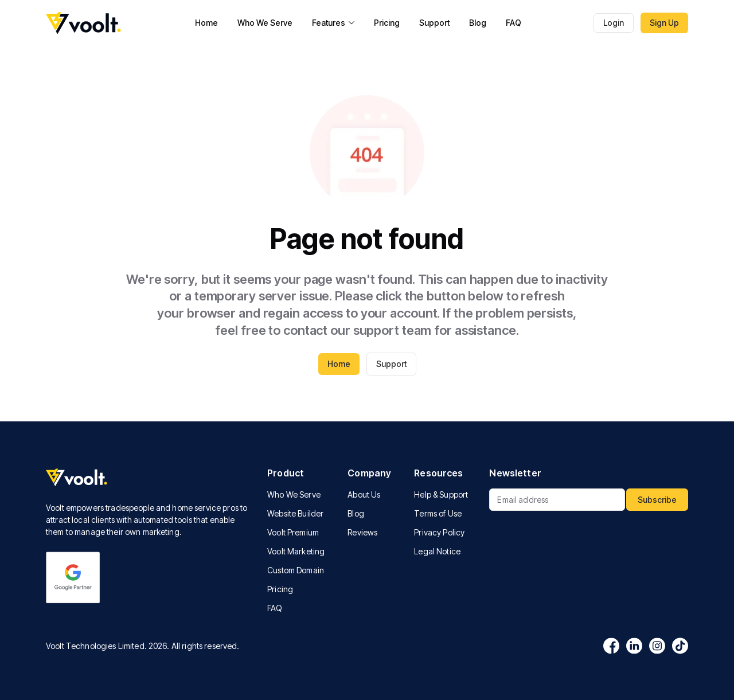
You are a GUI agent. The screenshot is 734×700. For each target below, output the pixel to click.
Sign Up (664, 23)
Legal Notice (437, 551)
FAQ (514, 23)
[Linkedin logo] (634, 646)
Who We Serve (265, 23)
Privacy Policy (439, 532)
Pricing (387, 23)
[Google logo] (73, 578)
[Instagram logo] (657, 646)
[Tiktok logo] (680, 646)
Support (434, 23)
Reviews (362, 532)
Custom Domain (296, 570)
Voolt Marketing (296, 551)
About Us (364, 494)
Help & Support (441, 494)
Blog (478, 23)
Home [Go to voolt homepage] (339, 364)
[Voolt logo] (148, 478)
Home (206, 23)
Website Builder (295, 513)
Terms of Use (438, 513)
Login (614, 23)
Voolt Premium (293, 532)
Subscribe (657, 500)
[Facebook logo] (611, 646)
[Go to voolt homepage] (84, 23)
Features (333, 23)
